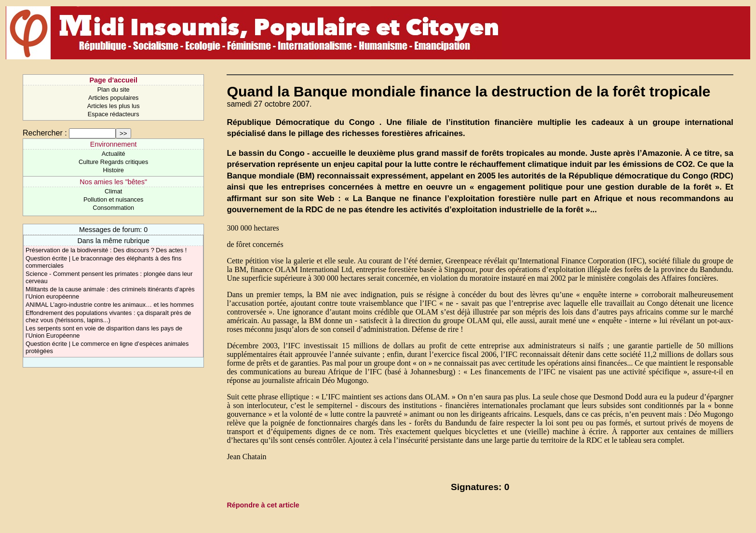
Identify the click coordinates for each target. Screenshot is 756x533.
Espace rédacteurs (114, 114)
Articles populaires (114, 98)
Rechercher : (45, 133)
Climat (113, 191)
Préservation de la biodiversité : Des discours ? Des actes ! (106, 250)
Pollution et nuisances (114, 199)
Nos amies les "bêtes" (113, 182)
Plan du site (114, 89)
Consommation (113, 208)
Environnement (114, 144)
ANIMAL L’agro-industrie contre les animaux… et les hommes (110, 305)
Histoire (113, 170)
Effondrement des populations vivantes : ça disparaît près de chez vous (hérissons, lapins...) (108, 316)
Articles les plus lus (114, 106)
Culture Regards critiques (113, 162)
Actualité (114, 154)
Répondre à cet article (263, 505)
